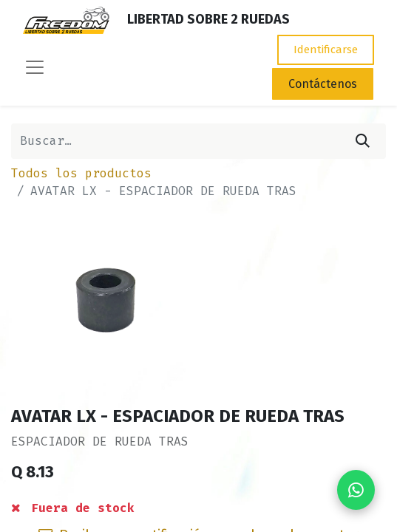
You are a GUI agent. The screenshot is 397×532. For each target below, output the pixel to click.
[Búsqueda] (363, 141)
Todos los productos (81, 173)
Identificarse (326, 50)
